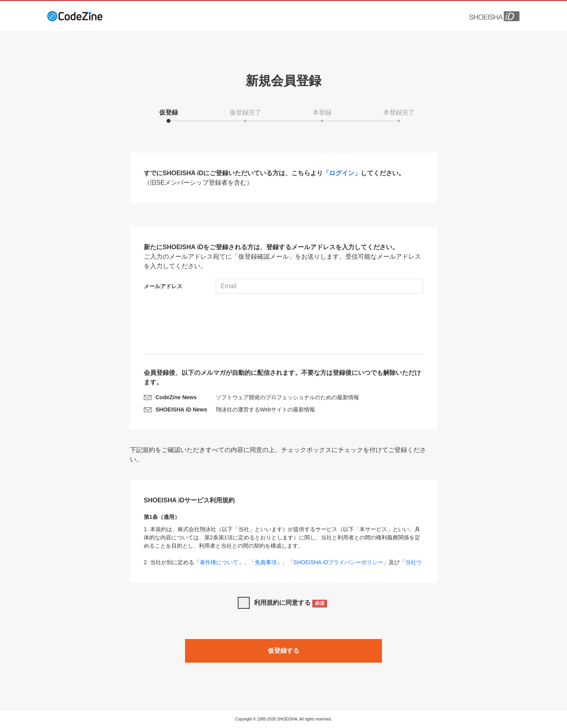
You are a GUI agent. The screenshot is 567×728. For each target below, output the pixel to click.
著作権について (219, 562)
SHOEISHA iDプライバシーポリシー (338, 562)
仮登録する (283, 651)
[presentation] (283, 325)
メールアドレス (163, 286)
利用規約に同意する (291, 603)
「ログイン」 (342, 173)
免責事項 (266, 562)
